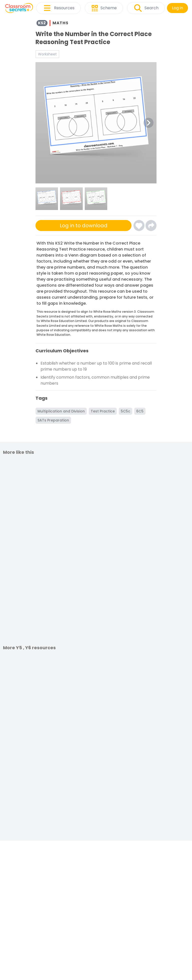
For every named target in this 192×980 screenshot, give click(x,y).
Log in (177, 8)
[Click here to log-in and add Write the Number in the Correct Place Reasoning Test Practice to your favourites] (139, 226)
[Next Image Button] (148, 123)
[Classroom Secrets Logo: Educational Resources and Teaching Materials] (19, 8)
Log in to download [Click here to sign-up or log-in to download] (84, 226)
